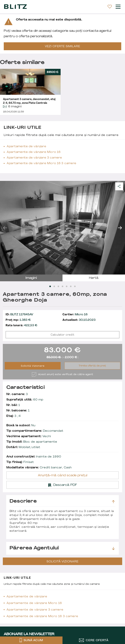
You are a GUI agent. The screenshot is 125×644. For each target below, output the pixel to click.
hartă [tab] (94, 278)
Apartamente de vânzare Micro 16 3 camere (42, 163)
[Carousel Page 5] (67, 286)
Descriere (62, 501)
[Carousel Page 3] (58, 286)
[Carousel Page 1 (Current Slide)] (50, 286)
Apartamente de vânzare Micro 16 (34, 152)
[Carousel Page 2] (54, 286)
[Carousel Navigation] (62, 228)
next (120, 228)
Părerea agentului (62, 548)
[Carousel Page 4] (62, 286)
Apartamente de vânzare (26, 147)
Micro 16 (75, 315)
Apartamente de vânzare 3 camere (34, 158)
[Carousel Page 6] (71, 286)
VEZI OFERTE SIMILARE (62, 47)
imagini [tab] (31, 278)
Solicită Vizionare (33, 366)
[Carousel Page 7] (75, 286)
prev (5, 228)
